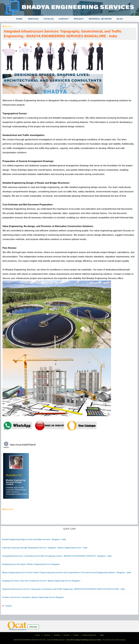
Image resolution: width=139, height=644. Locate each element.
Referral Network (100, 19)
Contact (64, 19)
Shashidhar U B (14, 475)
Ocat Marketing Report (56, 640)
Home (19, 19)
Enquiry (9, 606)
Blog (120, 19)
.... (7, 496)
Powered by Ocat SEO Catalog (114, 640)
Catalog (49, 19)
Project (79, 19)
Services (33, 19)
